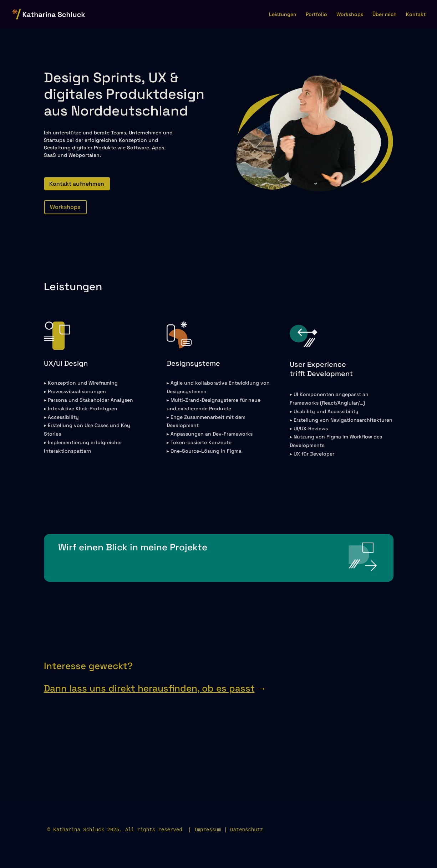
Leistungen (283, 15)
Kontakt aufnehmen (77, 184)
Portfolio (316, 15)
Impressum (208, 830)
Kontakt (416, 15)
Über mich (385, 15)
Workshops (350, 15)
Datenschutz (247, 830)
